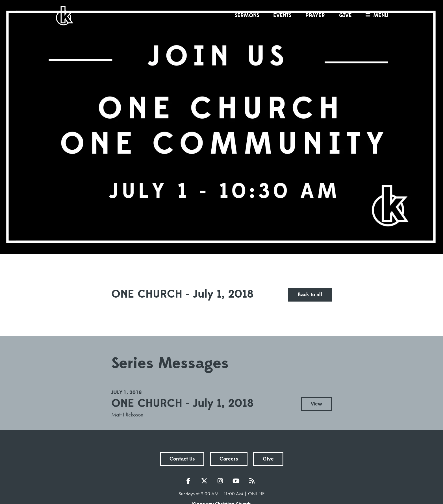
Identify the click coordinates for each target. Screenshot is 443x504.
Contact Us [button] (182, 459)
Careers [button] (229, 459)
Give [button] (268, 459)
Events (282, 16)
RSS (253, 481)
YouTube (237, 481)
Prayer (315, 16)
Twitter (206, 481)
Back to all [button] (310, 295)
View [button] (316, 404)
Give (345, 16)
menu (375, 16)
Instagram (221, 481)
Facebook (190, 481)
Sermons (247, 16)
